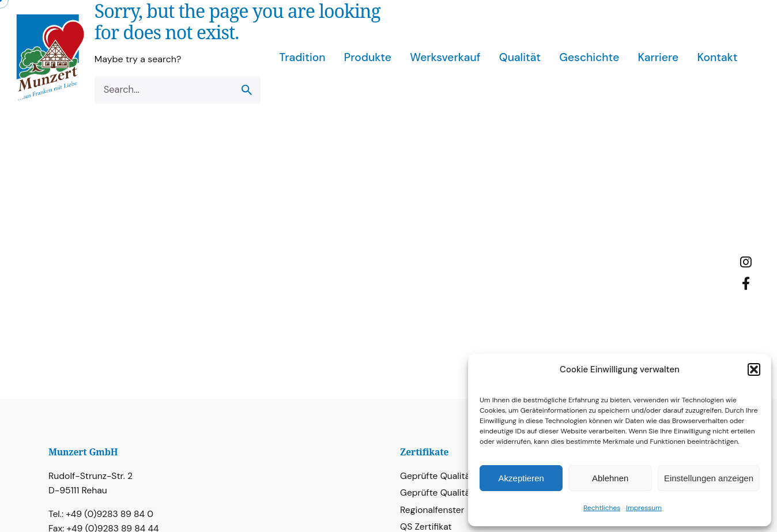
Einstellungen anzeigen (709, 478)
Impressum (644, 508)
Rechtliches (602, 508)
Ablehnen (610, 478)
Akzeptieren (521, 478)
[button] (754, 369)
